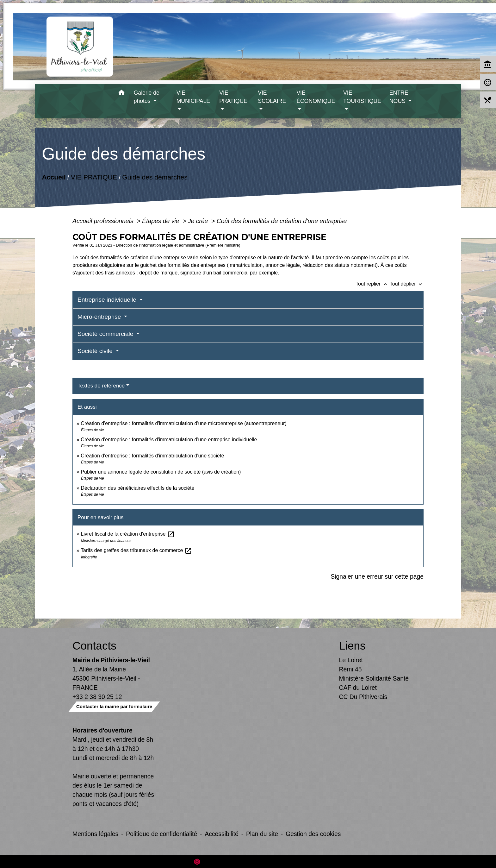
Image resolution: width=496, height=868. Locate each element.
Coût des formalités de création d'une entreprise (282, 221)
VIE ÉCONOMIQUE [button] (316, 97)
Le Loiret (351, 660)
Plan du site (262, 834)
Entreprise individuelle (108, 300)
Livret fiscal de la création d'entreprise (128, 534)
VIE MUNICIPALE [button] (193, 97)
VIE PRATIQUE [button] (233, 97)
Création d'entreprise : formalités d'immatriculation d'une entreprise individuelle (169, 440)
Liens (352, 646)
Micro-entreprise (100, 317)
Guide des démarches (155, 177)
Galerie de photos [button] (147, 97)
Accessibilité (222, 834)
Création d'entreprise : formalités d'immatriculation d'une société (152, 456)
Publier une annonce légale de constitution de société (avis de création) (161, 472)
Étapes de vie (161, 221)
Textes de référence (101, 386)
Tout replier (373, 284)
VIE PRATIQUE (94, 177)
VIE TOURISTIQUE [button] (362, 97)
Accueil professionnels (104, 221)
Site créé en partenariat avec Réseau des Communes (248, 862)
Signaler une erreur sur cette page (377, 576)
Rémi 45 (350, 669)
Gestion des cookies (313, 834)
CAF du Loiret (358, 688)
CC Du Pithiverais (363, 697)
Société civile (96, 351)
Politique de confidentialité (161, 834)
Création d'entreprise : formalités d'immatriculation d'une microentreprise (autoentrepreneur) (183, 423)
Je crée (199, 221)
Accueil (54, 177)
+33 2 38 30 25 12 (97, 697)
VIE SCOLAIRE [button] (272, 97)
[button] (122, 94)
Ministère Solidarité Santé (374, 678)
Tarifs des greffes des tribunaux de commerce (136, 550)
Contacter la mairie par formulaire (114, 706)
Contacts (94, 646)
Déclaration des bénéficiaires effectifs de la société (137, 488)
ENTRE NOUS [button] (399, 97)
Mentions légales (95, 834)
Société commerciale (106, 334)
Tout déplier (407, 284)
